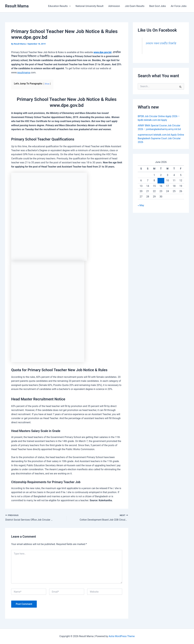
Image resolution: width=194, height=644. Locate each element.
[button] (69, 6)
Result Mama (17, 6)
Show (47, 84)
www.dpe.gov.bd (103, 52)
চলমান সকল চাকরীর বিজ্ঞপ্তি (161, 43)
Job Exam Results (135, 6)
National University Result (89, 6)
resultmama (24, 73)
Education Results (59, 6)
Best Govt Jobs (158, 6)
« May (141, 205)
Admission (114, 6)
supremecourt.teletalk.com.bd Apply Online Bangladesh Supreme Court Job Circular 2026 (159, 138)
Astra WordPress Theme (122, 636)
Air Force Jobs (179, 6)
